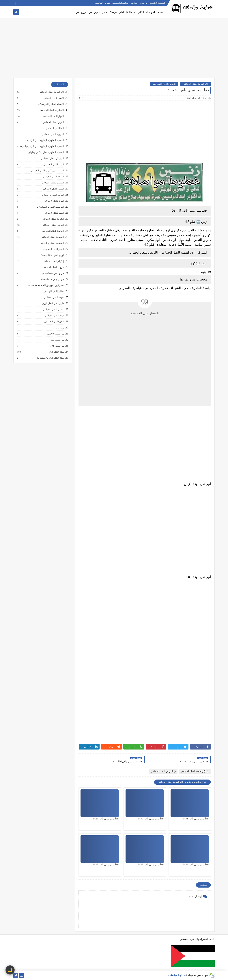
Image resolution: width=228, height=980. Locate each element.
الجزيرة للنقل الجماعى (53, 134)
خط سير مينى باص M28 (196, 865)
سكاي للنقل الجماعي (54, 291)
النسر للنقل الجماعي (54, 249)
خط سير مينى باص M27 (151, 865)
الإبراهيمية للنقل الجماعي (196, 84)
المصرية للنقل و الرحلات (52, 243)
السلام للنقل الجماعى (53, 177)
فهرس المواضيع (103, 3)
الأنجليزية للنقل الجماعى (52, 110)
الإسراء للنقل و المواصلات (51, 104)
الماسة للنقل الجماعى (53, 231)
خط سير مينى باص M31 (196, 819)
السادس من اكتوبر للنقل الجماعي (47, 171)
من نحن (144, 3)
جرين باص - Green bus (53, 273)
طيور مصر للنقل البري (53, 304)
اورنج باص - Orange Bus (52, 255)
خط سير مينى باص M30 (151, 819)
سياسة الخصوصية (120, 3)
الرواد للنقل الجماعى (54, 165)
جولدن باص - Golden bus (52, 279)
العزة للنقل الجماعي (54, 201)
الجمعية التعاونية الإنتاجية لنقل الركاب (45, 140)
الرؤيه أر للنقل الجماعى (52, 159)
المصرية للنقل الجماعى (52, 237)
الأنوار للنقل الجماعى (54, 116)
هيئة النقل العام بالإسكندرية (50, 358)
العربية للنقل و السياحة (53, 195)
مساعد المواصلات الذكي (150, 12)
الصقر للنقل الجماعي (53, 189)
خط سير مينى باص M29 (106, 819)
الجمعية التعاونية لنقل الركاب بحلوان (46, 153)
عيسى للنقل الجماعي (53, 310)
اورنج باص (81, 12)
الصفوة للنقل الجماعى (53, 183)
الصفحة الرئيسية (157, 3)
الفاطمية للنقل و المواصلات (50, 207)
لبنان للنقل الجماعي (54, 322)
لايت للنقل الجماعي (54, 316)
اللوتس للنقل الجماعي (164, 84)
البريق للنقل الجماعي (53, 122)
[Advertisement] (114, 50)
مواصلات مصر (110, 12)
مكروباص (59, 328)
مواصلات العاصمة (55, 334)
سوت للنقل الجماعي (54, 297)
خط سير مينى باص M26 (106, 865)
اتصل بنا (134, 3)
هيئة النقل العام (127, 12)
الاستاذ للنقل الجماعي (53, 98)
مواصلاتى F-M (57, 346)
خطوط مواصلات (177, 975)
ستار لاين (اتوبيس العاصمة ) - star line (45, 285)
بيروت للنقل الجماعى (53, 267)
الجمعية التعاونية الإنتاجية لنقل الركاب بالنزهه (42, 146)
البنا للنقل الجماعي (55, 128)
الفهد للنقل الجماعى (54, 213)
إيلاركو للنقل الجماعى (53, 261)
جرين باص (94, 12)
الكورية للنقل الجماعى (53, 219)
